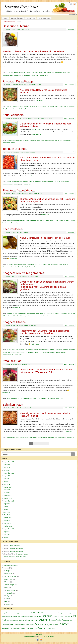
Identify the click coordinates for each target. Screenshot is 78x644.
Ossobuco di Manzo (16, 26)
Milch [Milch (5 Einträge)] (4, 620)
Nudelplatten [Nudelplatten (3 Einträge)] (34, 620)
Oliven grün (63, 106)
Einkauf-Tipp (31, 18)
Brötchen (20, 398)
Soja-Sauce (19, 267)
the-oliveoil (15, 355)
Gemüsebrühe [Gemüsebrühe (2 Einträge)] (47, 613)
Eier (26, 350)
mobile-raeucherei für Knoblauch (25, 352)
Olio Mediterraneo (59, 182)
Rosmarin (16, 184)
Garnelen (33, 313)
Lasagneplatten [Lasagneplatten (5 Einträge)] (59, 616)
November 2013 (9, 495)
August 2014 (7, 476)
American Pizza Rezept (18, 81)
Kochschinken (37, 437)
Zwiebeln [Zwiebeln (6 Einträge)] (51, 628)
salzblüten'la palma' (24, 316)
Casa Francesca (20, 350)
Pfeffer (59, 73)
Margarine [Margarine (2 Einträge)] (68, 616)
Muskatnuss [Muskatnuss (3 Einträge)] (21, 620)
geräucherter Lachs (41, 313)
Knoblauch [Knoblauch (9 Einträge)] (47, 616)
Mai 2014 (6, 481)
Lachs (49, 140)
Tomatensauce (6, 143)
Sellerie (41, 75)
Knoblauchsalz (46, 264)
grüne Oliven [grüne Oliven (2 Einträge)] (64, 613)
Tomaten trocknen (14, 149)
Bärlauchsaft (19, 140)
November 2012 (9, 523)
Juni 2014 (7, 479)
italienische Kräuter (35, 140)
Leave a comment (69, 84)
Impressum (39, 635)
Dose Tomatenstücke (26, 106)
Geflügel (21, 325)
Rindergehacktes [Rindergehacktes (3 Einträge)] (20, 625)
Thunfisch (72, 220)
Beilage (24, 264)
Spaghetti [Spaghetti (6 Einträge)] (49, 624)
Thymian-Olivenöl (27, 184)
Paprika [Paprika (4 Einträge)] (59, 620)
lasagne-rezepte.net (23, 10)
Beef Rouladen (12, 229)
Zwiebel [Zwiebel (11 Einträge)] (42, 628)
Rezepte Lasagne (9, 585)
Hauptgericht (38, 264)
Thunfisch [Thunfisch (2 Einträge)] (56, 625)
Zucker (23, 109)
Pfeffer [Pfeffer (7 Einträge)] (11, 624)
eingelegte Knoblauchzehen (14, 313)
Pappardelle (36, 129)
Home (5, 18)
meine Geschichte (44, 18)
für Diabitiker (43, 398)
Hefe (35, 220)
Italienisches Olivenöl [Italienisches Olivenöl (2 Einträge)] (28, 616)
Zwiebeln (46, 75)
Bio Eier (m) (26, 140)
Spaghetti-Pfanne (14, 322)
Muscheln (10, 593)
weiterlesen (7, 67)
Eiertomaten (38, 182)
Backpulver (10, 398)
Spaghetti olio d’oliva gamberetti (24, 273)
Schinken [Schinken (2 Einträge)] (42, 625)
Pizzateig (66, 220)
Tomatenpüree (67, 140)
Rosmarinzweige (26, 75)
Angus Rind (10, 264)
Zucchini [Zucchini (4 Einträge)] (29, 628)
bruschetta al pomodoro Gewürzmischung (23, 182)
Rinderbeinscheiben (8, 75)
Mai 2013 (6, 509)
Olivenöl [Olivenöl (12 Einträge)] (43, 620)
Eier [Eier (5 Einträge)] (33, 613)
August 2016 (7, 470)
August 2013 (7, 504)
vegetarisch (32, 152)
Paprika (69, 106)
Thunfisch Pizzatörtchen (19, 190)
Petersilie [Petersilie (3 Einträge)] (5, 625)
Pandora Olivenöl (13, 316)
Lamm (7, 599)
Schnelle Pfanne (54, 352)
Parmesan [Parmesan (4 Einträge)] (66, 620)
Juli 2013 (6, 507)
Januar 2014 (7, 490)
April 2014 (7, 484)
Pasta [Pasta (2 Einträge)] (71, 620)
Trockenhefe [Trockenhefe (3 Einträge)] (16, 629)
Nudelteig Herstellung (33, 118)
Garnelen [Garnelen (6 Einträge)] (39, 613)
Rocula (8, 109)
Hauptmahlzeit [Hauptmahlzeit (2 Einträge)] (5, 616)
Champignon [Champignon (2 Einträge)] (18, 613)
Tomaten (60, 140)
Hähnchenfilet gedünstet (62, 350)
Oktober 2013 (8, 498)
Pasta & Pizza (28, 85)
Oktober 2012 (8, 526)
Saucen (27, 29)
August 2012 (7, 532)
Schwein (39, 85)
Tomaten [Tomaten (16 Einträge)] (64, 624)
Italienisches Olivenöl (37, 73)
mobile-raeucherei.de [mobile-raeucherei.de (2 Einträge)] (12, 620)
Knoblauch (57, 313)
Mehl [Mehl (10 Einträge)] (73, 616)
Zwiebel (27, 109)
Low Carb (49, 398)
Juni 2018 (7, 465)
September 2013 (9, 501)
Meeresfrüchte (26, 276)
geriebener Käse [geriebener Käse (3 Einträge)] (56, 613)
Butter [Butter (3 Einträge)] (8, 613)
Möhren (49, 73)
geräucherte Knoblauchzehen (47, 350)
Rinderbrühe (17, 75)
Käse (38, 220)
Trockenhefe (17, 109)
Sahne (45, 352)
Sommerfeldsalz (7, 355)
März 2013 (7, 515)
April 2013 (7, 512)
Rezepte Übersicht (17, 18)
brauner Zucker (11, 350)
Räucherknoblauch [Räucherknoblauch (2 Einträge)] (30, 625)
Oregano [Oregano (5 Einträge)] (52, 620)
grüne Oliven (29, 220)
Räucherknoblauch (66, 73)
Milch (54, 398)
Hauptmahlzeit (18, 73)
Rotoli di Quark (12, 361)
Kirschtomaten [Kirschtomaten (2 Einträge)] (37, 616)
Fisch (20, 118)
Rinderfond (66, 264)
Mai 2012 (6, 537)
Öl (59, 106)
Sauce (13, 267)
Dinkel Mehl (27, 398)
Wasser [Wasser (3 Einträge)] (23, 629)
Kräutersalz (44, 140)
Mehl (45, 73)
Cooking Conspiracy (48, 637)
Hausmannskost (27, 73)
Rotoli (61, 398)
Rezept (34, 85)
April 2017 (7, 468)
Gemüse (21, 85)
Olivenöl (66, 182)
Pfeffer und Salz (59, 220)
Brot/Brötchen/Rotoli (24, 364)
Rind (23, 29)
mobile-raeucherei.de (48, 182)
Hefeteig (52, 106)
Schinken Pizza (13, 405)
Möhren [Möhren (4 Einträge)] (27, 620)
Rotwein (33, 75)
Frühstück (36, 398)
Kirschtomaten (11, 352)
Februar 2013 (8, 518)
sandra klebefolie (9, 557)
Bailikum (9, 182)
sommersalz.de (33, 316)
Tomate (24, 267)
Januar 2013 (7, 521)
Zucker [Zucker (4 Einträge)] (34, 628)
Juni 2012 (7, 534)
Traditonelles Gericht (32, 267)
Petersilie (54, 73)
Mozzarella (46, 220)
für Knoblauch (26, 313)
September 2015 (9, 473)
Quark (57, 398)
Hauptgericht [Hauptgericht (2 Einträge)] (71, 613)
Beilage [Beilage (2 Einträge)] (4, 613)
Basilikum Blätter (11, 220)
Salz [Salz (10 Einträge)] (37, 624)
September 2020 (9, 462)
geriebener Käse (36, 106)
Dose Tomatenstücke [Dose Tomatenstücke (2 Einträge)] (26, 613)
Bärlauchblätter (11, 140)
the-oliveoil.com (42, 316)
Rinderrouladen (7, 267)
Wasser (13, 143)
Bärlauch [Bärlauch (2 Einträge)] (12, 613)
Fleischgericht (31, 264)
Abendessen (10, 73)
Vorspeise (50, 316)
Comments (70, 29)
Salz (37, 75)
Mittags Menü (55, 264)
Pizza (44, 98)
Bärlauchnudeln (13, 115)
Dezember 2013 (9, 493)
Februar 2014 (8, 487)
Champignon (10, 437)
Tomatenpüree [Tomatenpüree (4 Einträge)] (7, 628)
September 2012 (9, 529)
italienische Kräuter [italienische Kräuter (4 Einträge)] (16, 616)
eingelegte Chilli (19, 437)
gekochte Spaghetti (33, 350)
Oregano (52, 437)
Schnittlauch (63, 352)
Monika (19, 22)
